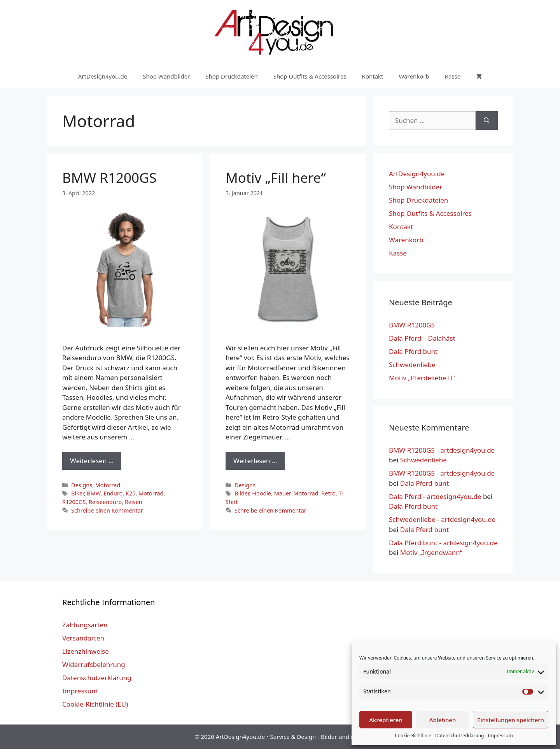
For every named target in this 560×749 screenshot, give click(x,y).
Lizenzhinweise (86, 651)
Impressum (500, 736)
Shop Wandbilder (166, 76)
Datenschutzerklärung (459, 736)
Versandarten (83, 638)
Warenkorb (414, 76)
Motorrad (108, 485)
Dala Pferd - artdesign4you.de (435, 496)
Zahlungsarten (85, 625)
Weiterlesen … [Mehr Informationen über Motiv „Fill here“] (255, 461)
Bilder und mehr (343, 737)
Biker (78, 493)
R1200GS (74, 502)
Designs (82, 485)
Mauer (282, 493)
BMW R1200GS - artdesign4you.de (442, 450)
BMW (94, 493)
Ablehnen (443, 720)
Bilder (242, 493)
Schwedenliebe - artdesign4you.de (442, 519)
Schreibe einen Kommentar (107, 510)
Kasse (453, 76)
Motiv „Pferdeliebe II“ (422, 378)
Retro (328, 493)
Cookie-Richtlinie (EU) (95, 704)
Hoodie (262, 493)
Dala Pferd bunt (413, 351)
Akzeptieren (386, 720)
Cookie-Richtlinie (413, 736)
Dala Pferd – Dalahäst (422, 338)
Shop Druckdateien (231, 76)
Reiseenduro (105, 502)
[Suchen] (487, 121)
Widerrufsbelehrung (94, 664)
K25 (130, 493)
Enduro (113, 493)
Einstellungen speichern (511, 720)
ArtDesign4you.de (103, 76)
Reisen (134, 502)
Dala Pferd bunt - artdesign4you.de (443, 543)
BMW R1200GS (109, 178)
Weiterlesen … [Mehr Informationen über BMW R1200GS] (92, 461)
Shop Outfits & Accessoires (310, 76)
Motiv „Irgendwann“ (431, 552)
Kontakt (373, 76)
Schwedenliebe (412, 365)
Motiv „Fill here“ (276, 178)
